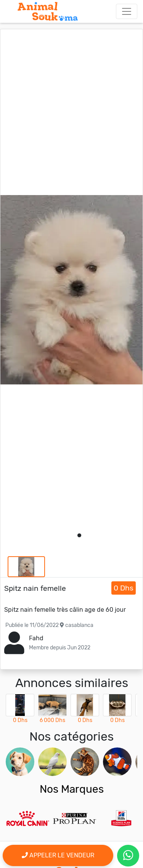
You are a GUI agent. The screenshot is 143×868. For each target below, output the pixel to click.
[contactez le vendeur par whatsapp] (128, 856)
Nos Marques (72, 789)
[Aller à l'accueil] (48, 11)
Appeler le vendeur (58, 855)
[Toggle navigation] (127, 11)
